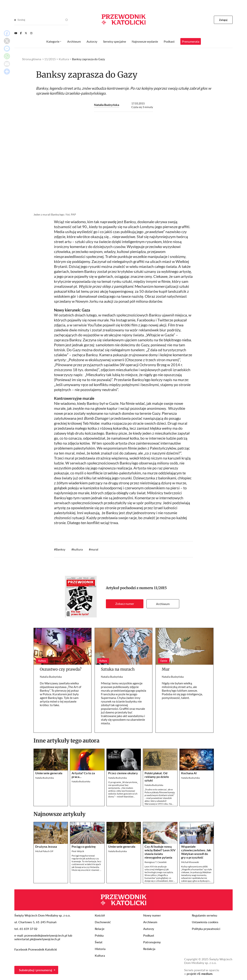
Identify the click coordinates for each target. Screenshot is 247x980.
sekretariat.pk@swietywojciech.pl (37, 939)
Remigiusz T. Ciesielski (156, 862)
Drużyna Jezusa (46, 846)
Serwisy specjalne (115, 41)
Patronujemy (152, 942)
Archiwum (163, 604)
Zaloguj (223, 20)
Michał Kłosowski (190, 862)
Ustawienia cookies (205, 922)
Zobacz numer (125, 604)
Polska (99, 935)
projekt (200, 974)
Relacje (100, 929)
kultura (78, 549)
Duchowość (103, 922)
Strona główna (32, 59)
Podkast (169, 41)
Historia (100, 949)
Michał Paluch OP (44, 851)
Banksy (61, 549)
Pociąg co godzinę (84, 846)
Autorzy (92, 41)
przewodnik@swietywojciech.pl (46, 935)
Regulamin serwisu (204, 915)
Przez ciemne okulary (123, 773)
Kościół (100, 915)
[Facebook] (21, 33)
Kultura (64, 59)
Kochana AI (189, 773)
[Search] (15, 20)
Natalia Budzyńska (107, 105)
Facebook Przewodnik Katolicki (36, 949)
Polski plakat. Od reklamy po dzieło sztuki (157, 777)
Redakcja (149, 949)
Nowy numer (152, 915)
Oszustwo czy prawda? (61, 669)
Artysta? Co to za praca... (83, 775)
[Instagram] (31, 33)
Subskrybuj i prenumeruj (36, 970)
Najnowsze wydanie (145, 41)
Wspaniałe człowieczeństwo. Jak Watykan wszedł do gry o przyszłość (196, 852)
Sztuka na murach (118, 669)
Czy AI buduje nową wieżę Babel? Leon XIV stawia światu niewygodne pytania (160, 852)
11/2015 (160, 588)
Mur (166, 669)
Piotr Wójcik (78, 851)
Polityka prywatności (206, 929)
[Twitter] (26, 33)
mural (94, 549)
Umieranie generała (49, 773)
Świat (99, 942)
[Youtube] (16, 33)
